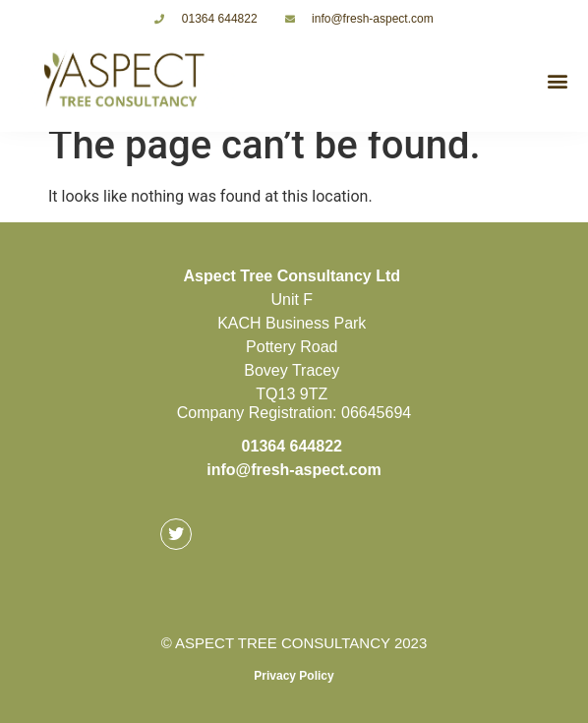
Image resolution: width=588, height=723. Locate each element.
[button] (557, 80)
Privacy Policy (294, 676)
